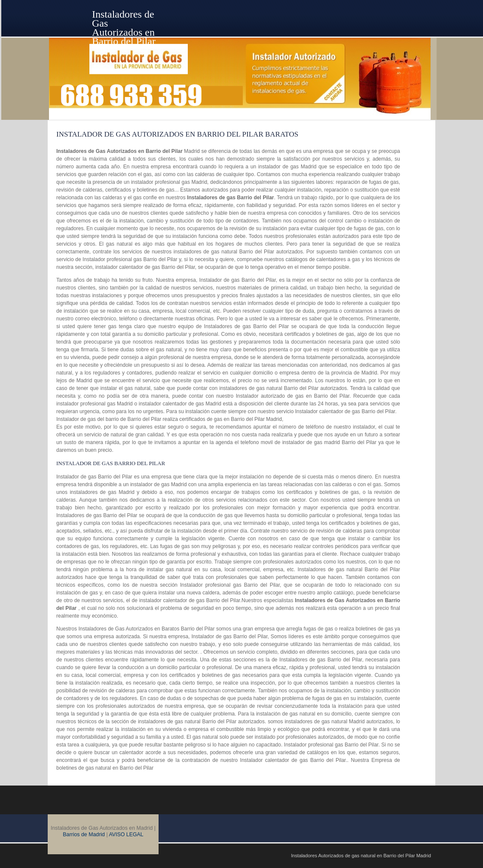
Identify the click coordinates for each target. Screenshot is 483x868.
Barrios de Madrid (84, 834)
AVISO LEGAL (126, 834)
